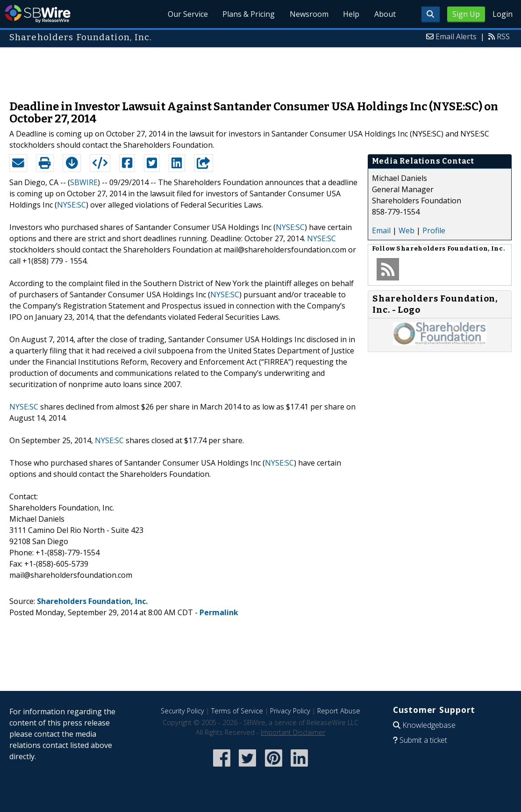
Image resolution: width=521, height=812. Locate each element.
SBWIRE (84, 182)
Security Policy (182, 711)
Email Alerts (456, 36)
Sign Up (466, 14)
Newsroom (308, 14)
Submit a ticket (423, 740)
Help (351, 14)
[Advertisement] (261, 69)
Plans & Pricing (248, 14)
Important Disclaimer (293, 732)
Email (381, 230)
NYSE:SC (71, 205)
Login (503, 14)
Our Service (186, 14)
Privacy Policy (290, 711)
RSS (503, 36)
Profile (434, 230)
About (385, 14)
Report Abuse (339, 711)
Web (407, 230)
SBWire (38, 14)
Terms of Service (237, 711)
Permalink (219, 612)
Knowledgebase (429, 725)
